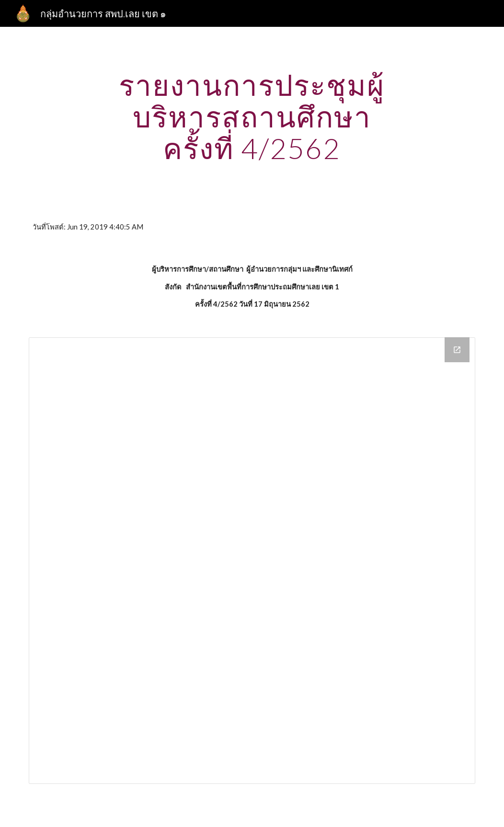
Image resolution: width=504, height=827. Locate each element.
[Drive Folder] (252, 561)
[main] (252, 116)
